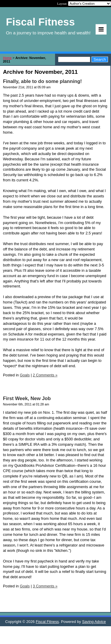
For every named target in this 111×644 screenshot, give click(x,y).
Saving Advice (94, 622)
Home (7, 58)
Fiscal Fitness (47, 622)
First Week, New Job (27, 398)
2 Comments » (45, 375)
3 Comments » (45, 586)
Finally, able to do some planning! (42, 81)
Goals (25, 375)
